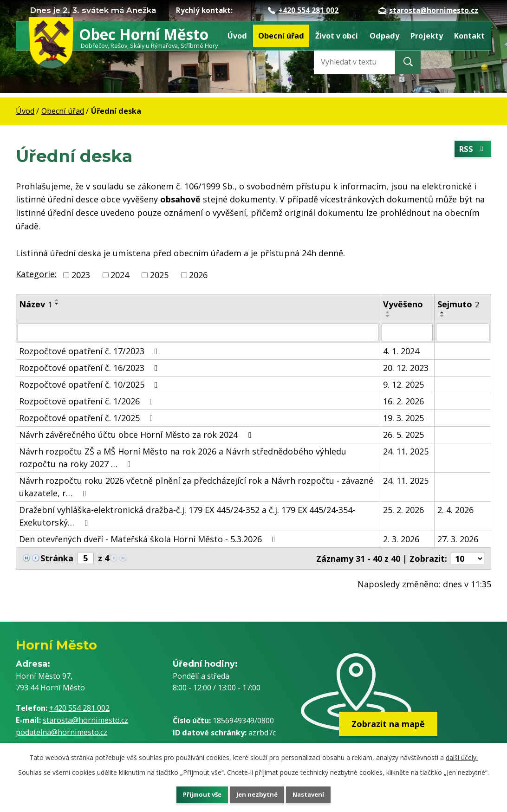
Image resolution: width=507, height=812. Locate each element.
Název (36, 304)
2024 (120, 275)
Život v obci (337, 36)
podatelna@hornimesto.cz (62, 732)
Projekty (427, 36)
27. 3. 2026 (458, 539)
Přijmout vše (193, 794)
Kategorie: (36, 274)
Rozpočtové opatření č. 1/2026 (88, 401)
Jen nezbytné (257, 794)
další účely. (462, 755)
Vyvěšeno (403, 304)
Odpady (384, 36)
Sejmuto (458, 304)
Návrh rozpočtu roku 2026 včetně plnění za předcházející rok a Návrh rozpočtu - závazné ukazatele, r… (196, 487)
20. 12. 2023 (406, 368)
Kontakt (469, 36)
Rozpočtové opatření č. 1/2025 (88, 418)
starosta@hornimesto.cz (428, 10)
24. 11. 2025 (406, 451)
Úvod (237, 36)
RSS (472, 150)
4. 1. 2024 (401, 351)
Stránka (57, 558)
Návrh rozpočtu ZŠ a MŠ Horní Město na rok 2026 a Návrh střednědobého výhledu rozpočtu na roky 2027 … (183, 458)
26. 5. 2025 (403, 435)
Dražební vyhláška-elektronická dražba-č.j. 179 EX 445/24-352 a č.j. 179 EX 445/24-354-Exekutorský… (187, 516)
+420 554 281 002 (303, 10)
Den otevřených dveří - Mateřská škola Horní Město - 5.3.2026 (149, 539)
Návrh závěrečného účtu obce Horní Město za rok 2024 (137, 435)
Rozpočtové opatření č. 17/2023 (90, 351)
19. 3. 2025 (403, 418)
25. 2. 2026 (403, 510)
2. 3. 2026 (401, 539)
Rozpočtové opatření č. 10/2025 (90, 384)
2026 (198, 275)
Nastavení (318, 794)
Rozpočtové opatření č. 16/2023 (90, 368)
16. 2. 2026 (403, 401)
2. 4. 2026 (455, 510)
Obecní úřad (281, 36)
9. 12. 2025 (403, 384)
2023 (81, 275)
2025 (159, 275)
